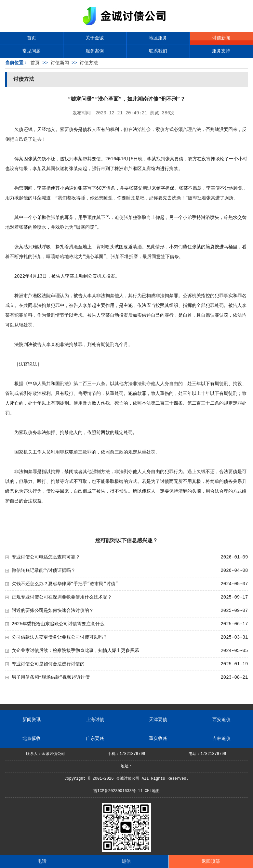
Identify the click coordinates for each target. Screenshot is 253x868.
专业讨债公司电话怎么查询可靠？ (46, 557)
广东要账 (95, 739)
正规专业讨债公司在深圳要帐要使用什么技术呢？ (62, 597)
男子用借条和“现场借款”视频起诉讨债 (51, 677)
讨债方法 (89, 63)
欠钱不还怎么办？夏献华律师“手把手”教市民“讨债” (65, 584)
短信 (126, 861)
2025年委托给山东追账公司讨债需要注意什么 (58, 624)
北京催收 (32, 739)
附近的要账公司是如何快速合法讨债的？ (53, 611)
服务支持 (221, 51)
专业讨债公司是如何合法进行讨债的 (48, 664)
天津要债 (158, 720)
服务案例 (95, 51)
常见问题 (32, 51)
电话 (42, 861)
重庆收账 (158, 739)
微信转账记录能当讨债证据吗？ (44, 571)
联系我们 (158, 51)
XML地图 (152, 791)
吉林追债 (221, 739)
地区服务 (158, 38)
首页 (32, 38)
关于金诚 (95, 38)
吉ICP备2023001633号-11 (118, 791)
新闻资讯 (32, 720)
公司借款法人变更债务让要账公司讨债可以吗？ (60, 637)
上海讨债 (95, 720)
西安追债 (221, 720)
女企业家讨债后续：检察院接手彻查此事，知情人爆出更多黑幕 (75, 651)
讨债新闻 (221, 38)
